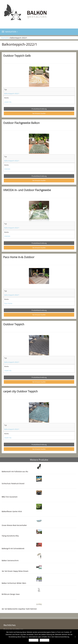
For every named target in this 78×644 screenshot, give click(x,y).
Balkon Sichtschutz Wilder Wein (14, 583)
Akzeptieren (34, 640)
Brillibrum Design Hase (11, 594)
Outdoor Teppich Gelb (17, 56)
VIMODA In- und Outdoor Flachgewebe (27, 190)
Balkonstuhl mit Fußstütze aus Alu (15, 471)
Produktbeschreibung (39, 109)
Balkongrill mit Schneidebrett (13, 548)
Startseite (5, 38)
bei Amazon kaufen (39, 113)
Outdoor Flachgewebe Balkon (21, 123)
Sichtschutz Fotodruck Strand (13, 483)
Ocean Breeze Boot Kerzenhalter (14, 525)
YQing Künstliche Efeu (10, 536)
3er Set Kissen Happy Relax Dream (15, 571)
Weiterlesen (44, 640)
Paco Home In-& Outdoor (19, 257)
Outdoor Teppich (14, 324)
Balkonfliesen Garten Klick (12, 511)
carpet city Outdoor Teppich (20, 391)
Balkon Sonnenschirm (10, 560)
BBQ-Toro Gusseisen (10, 497)
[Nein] (75, 637)
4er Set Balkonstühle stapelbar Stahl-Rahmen (19, 609)
